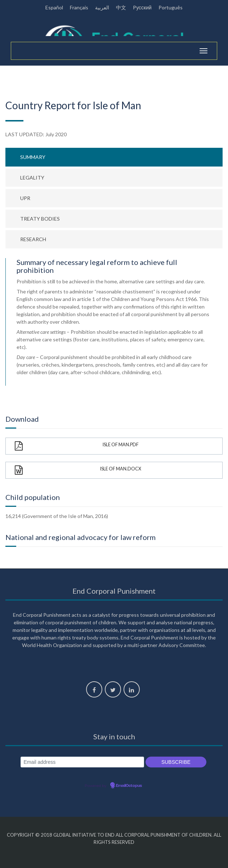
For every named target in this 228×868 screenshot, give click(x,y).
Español (54, 7)
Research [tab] (33, 239)
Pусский (142, 7)
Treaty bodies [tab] (40, 219)
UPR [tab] (25, 198)
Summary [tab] (33, 157)
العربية (102, 7)
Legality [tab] (32, 178)
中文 (121, 7)
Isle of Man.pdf (77, 446)
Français (79, 7)
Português (171, 7)
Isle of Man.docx (78, 470)
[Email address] (82, 762)
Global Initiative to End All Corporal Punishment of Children (132, 835)
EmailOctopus (129, 786)
